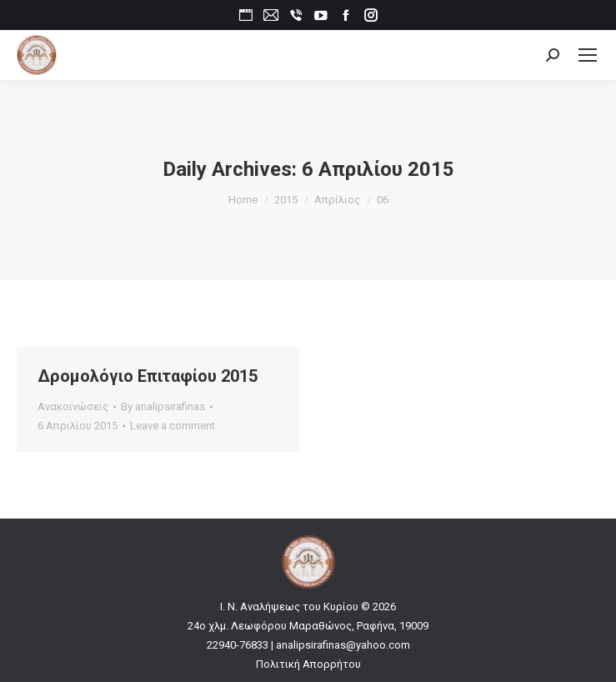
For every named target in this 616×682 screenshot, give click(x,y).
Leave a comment (173, 426)
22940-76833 (238, 645)
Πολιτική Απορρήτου (308, 664)
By (163, 406)
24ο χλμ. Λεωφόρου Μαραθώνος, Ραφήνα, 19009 (308, 626)
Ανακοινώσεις (73, 406)
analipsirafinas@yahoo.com (343, 645)
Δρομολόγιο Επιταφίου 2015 (148, 376)
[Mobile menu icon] (588, 55)
